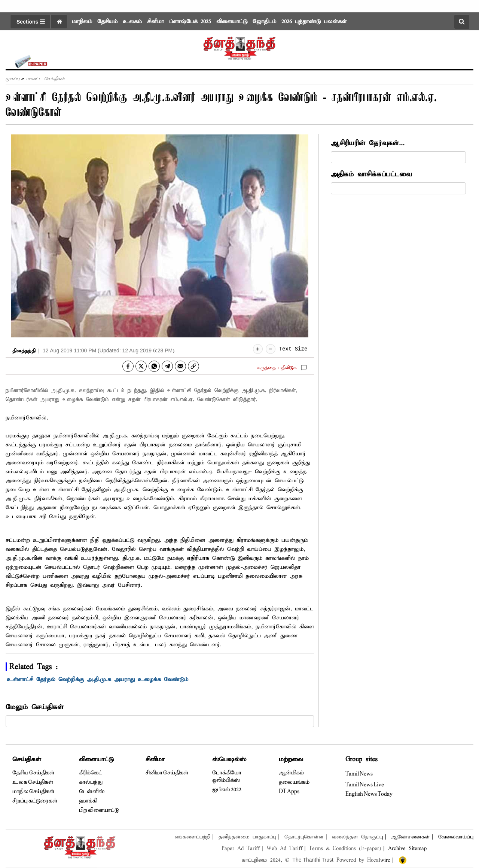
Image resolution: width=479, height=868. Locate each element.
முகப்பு (13, 79)
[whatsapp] (154, 366)
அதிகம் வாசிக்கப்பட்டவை (371, 174)
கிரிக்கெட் (91, 773)
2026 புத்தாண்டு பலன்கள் (314, 22)
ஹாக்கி (88, 801)
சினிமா (155, 22)
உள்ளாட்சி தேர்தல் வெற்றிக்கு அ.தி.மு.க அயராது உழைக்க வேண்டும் (99, 680)
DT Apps (289, 792)
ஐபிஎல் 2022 (227, 790)
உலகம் (132, 22)
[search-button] (462, 22)
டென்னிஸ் (92, 792)
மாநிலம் (82, 22)
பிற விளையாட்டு (99, 810)
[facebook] (128, 366)
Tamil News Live (365, 785)
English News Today (369, 794)
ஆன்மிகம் (291, 773)
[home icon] (59, 22)
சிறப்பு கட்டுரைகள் (35, 801)
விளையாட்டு (232, 22)
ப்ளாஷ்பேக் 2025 (190, 22)
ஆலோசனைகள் (411, 837)
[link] (193, 366)
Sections (31, 22)
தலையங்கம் (294, 782)
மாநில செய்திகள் (33, 792)
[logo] (239, 46)
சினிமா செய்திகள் (167, 773)
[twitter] (141, 366)
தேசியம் (107, 22)
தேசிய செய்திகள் (33, 773)
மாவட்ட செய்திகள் (45, 79)
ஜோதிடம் (264, 22)
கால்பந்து (91, 782)
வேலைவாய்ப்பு (456, 837)
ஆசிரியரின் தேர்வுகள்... (368, 143)
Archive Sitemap (407, 849)
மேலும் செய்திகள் (35, 707)
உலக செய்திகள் (33, 782)
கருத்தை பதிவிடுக (277, 368)
